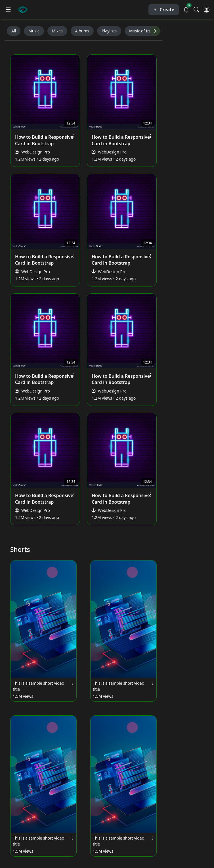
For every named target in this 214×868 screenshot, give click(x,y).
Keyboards (176, 31)
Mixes (57, 31)
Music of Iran (141, 31)
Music (34, 31)
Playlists (109, 31)
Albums (82, 31)
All (14, 31)
